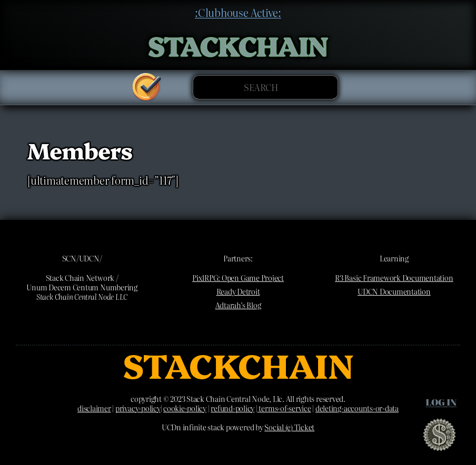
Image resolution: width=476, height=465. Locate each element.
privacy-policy (138, 408)
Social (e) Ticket (289, 427)
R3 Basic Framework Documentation (394, 278)
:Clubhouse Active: (238, 12)
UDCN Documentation (394, 291)
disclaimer (94, 408)
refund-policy (232, 408)
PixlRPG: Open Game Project (238, 278)
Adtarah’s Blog (238, 305)
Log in (441, 402)
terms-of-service (285, 408)
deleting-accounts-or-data (357, 408)
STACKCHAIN (238, 45)
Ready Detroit (238, 291)
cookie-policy (185, 408)
